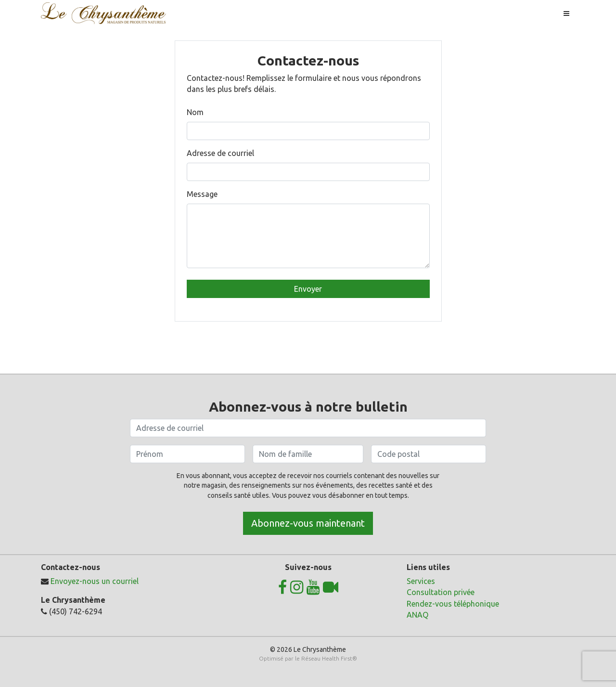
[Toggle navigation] (566, 13)
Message (202, 194)
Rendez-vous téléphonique (453, 604)
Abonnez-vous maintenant (308, 523)
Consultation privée (441, 592)
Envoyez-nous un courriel (95, 581)
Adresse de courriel (220, 153)
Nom (195, 112)
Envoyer (308, 289)
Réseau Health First (327, 658)
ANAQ (417, 615)
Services (421, 581)
